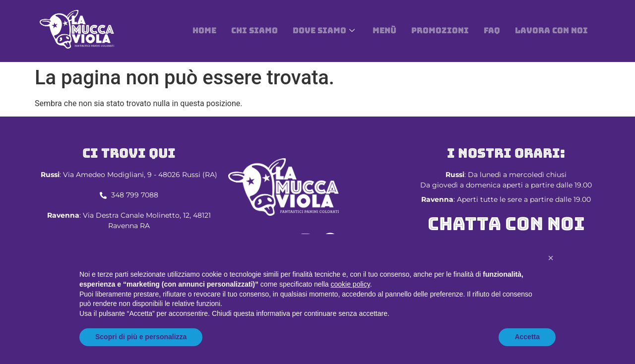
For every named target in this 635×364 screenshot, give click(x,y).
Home (204, 30)
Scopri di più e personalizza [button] (141, 337)
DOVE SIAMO (324, 30)
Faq (492, 30)
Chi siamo (254, 30)
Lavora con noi (551, 30)
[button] (551, 258)
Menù (384, 30)
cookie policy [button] (350, 284)
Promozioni (440, 30)
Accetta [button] (527, 337)
